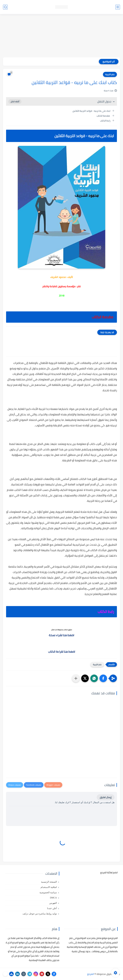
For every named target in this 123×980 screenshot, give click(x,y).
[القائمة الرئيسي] (118, 7)
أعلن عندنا (52, 908)
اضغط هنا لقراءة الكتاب (62, 652)
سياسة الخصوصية (48, 892)
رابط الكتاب (105, 121)
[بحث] (5, 7)
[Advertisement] (61, 36)
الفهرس (53, 903)
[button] (103, 678)
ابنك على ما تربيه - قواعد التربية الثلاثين (91, 111)
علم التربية (110, 74)
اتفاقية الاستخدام (49, 887)
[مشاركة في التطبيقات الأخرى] (76, 678)
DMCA (53, 898)
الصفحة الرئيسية (49, 882)
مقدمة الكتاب (103, 116)
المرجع (91, 974)
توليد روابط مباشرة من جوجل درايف (40, 914)
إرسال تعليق (106, 797)
